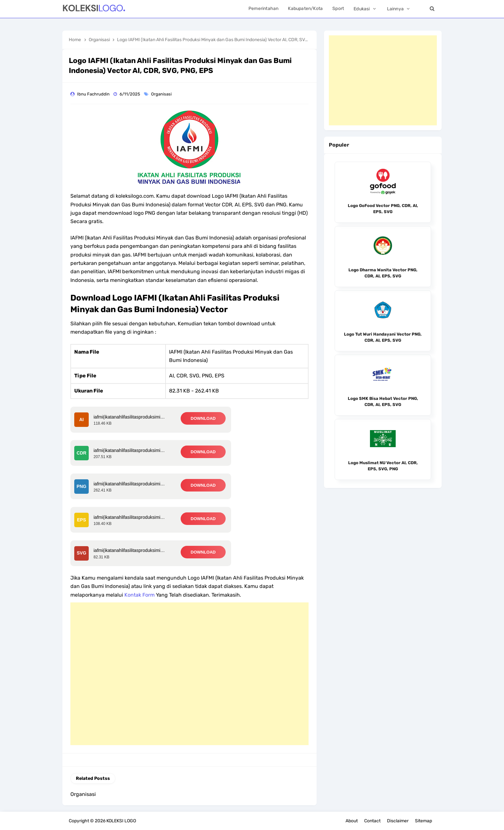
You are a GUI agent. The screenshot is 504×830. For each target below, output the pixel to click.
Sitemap (423, 821)
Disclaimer (398, 821)
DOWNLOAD (203, 418)
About (352, 821)
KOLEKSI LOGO (121, 821)
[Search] (432, 9)
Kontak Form (139, 595)
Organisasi (162, 94)
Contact (372, 821)
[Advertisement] (189, 674)
